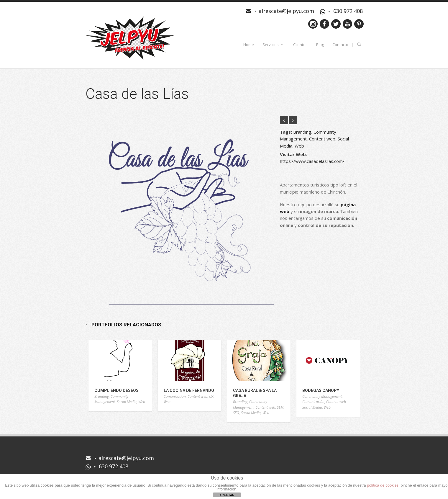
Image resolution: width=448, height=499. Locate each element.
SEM (280, 407)
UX (211, 396)
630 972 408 (348, 11)
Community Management (111, 399)
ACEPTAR (227, 495)
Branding (302, 132)
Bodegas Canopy (321, 390)
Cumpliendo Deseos (116, 390)
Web (299, 146)
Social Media (127, 402)
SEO (236, 413)
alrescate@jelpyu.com (286, 11)
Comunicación (175, 396)
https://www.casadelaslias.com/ (312, 161)
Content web (322, 139)
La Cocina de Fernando (189, 390)
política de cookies (383, 485)
